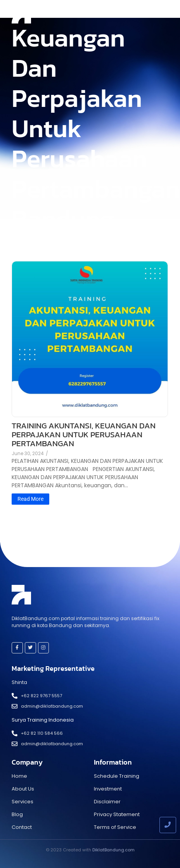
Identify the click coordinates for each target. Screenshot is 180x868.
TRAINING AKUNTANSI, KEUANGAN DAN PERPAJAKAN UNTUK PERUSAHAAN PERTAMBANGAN (84, 434)
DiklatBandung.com (113, 850)
